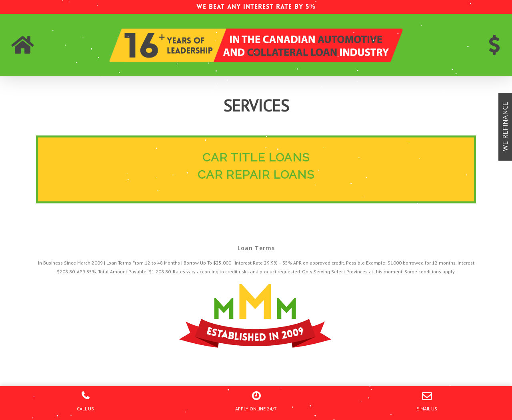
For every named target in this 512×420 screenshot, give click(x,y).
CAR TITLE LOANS (256, 157)
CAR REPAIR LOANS (256, 175)
